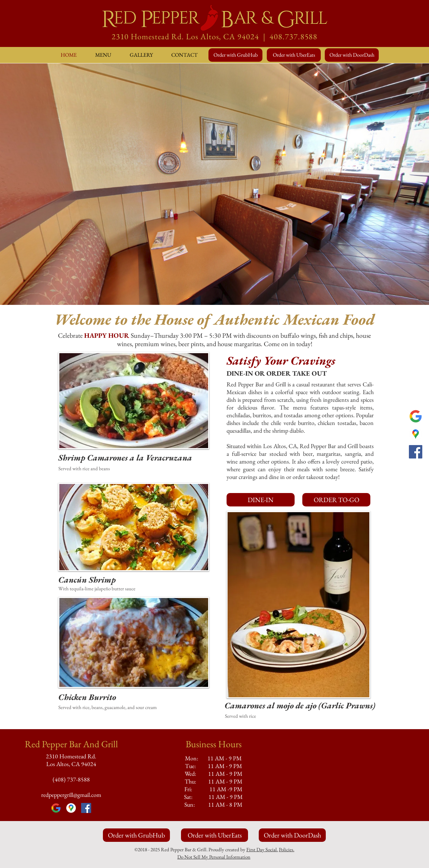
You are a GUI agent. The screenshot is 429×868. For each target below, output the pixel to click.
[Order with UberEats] (294, 55)
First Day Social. (262, 849)
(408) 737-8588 (71, 779)
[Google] (416, 416)
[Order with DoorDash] (352, 55)
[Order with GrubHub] (235, 55)
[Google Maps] (416, 434)
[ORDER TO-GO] (336, 500)
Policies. (287, 849)
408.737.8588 (294, 36)
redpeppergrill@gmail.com (71, 795)
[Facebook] (416, 452)
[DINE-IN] (261, 500)
